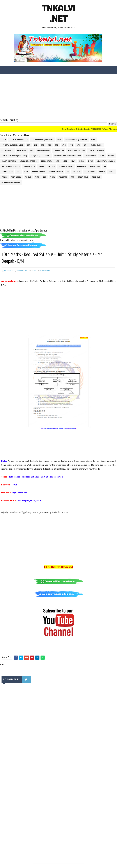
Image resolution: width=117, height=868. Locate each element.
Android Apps (97, 145)
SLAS (26, 172)
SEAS (19, 172)
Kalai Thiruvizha (9, 161)
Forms (48, 156)
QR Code (51, 166)
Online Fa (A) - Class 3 (105, 161)
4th (50, 145)
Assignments (7, 150)
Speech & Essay (39, 172)
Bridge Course (43, 150)
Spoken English (56, 172)
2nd (36, 145)
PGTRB (41, 166)
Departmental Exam (76, 150)
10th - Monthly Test (19, 140)
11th (59, 140)
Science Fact (7, 172)
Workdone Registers (11, 182)
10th (4, 140)
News (73, 161)
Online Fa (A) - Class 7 (11, 166)
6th (64, 145)
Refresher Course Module (89, 166)
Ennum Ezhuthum (96, 150)
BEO (32, 150)
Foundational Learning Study (68, 156)
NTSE (90, 161)
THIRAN (28, 177)
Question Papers (66, 166)
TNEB (52, 177)
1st (29, 145)
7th (71, 145)
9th (85, 145)
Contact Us (59, 150)
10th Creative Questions (43, 140)
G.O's (102, 156)
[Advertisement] (58, 96)
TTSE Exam (96, 177)
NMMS (82, 161)
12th (93, 140)
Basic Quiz (22, 150)
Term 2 (112, 172)
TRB (72, 177)
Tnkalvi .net (58, 13)
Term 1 (102, 172)
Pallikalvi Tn (29, 166)
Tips (37, 177)
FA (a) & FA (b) (36, 156)
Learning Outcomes (29, 161)
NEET (65, 161)
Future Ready (90, 156)
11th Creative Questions (76, 140)
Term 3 (4, 177)
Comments (45, 271)
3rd (43, 145)
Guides (111, 156)
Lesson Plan (47, 161)
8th (78, 145)
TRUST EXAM (83, 177)
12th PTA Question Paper (12, 145)
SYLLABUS (77, 172)
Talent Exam (90, 172)
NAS (58, 161)
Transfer (63, 177)
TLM (45, 177)
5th (57, 145)
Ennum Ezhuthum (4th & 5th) (14, 156)
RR (105, 166)
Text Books (16, 177)
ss (68, 172)
